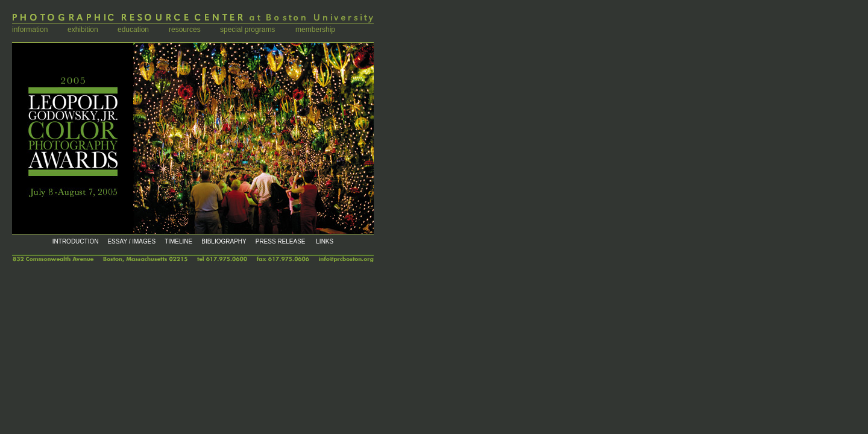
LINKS (325, 241)
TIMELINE (178, 241)
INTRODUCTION (76, 241)
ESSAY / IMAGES (131, 241)
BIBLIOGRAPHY (224, 241)
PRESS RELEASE (281, 241)
